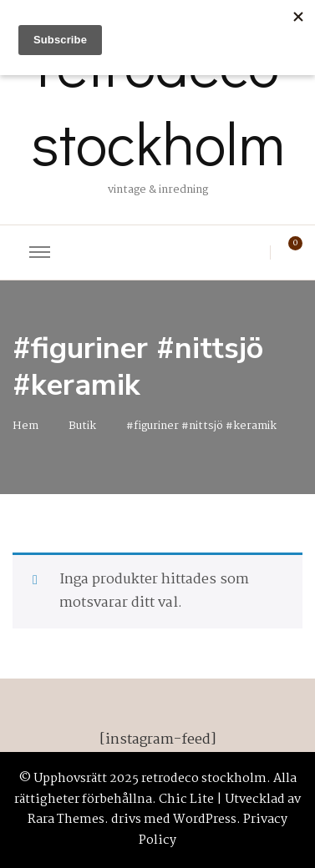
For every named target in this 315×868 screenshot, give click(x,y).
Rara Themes (66, 820)
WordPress (205, 820)
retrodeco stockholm (158, 103)
